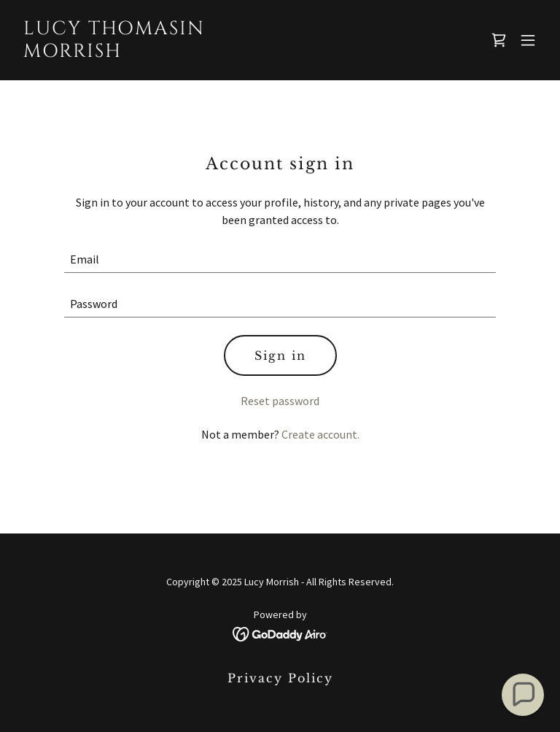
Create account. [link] (320, 434)
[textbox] (280, 259)
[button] (528, 40)
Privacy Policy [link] (280, 678)
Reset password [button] (280, 401)
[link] (114, 53)
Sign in (280, 355)
